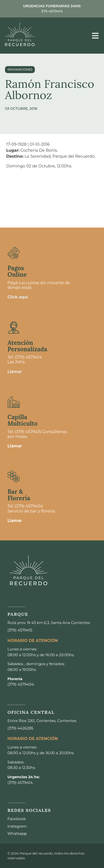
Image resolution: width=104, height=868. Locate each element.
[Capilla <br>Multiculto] (14, 402)
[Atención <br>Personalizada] (14, 328)
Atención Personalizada (27, 346)
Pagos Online (17, 271)
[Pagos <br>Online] (14, 253)
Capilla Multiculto (23, 420)
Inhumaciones (20, 69)
